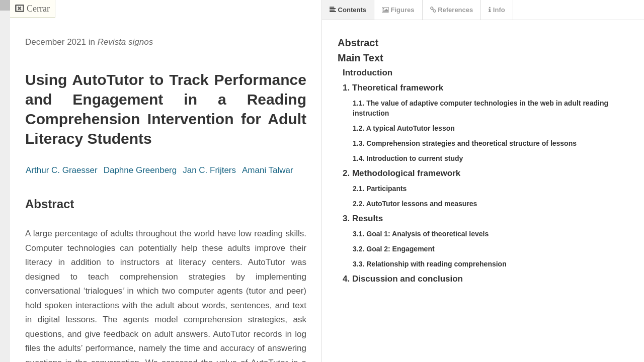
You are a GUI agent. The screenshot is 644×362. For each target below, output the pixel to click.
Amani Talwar (268, 170)
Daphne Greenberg (140, 170)
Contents (348, 10)
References (452, 10)
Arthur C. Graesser (62, 170)
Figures (398, 10)
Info (497, 10)
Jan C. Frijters (209, 170)
